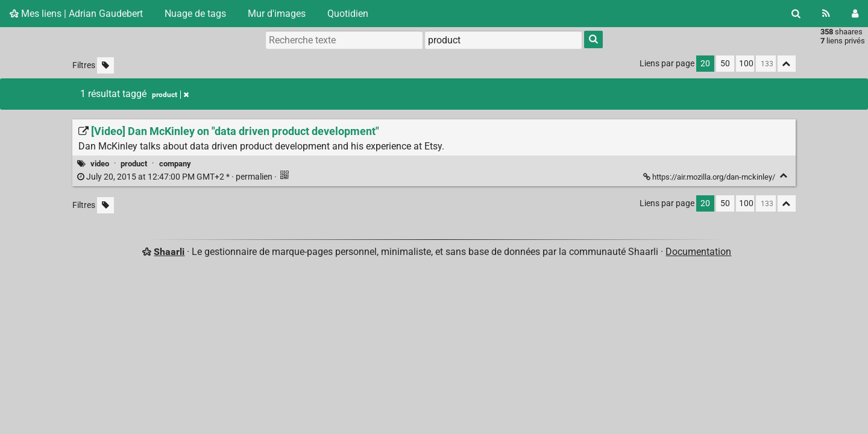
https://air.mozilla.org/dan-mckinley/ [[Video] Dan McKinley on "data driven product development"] (710, 177)
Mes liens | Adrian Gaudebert (76, 14)
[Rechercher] (796, 14)
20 (705, 64)
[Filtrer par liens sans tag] (105, 65)
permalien (176, 177)
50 (725, 64)
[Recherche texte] (344, 40)
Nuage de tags (195, 14)
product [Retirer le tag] (170, 95)
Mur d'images (277, 14)
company (175, 164)
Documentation (698, 252)
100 (746, 64)
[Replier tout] (787, 64)
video (100, 164)
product (134, 164)
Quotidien (348, 14)
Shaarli (169, 252)
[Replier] (784, 176)
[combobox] (503, 40)
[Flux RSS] (826, 14)
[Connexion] (855, 14)
